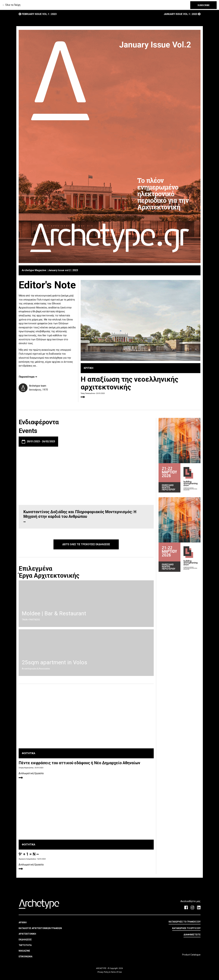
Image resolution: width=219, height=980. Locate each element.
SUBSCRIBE (204, 5)
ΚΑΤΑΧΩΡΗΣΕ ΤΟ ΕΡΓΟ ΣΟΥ (186, 928)
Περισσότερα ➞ (28, 377)
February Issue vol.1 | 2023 (38, 14)
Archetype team (38, 386)
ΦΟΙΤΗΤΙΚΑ (29, 753)
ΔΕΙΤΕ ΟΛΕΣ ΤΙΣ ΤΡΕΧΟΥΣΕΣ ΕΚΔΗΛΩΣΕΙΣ (86, 544)
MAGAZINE (24, 951)
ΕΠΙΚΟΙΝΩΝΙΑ (25, 957)
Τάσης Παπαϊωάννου (88, 393)
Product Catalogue (191, 955)
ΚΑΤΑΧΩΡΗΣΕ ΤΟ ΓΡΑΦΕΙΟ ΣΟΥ (185, 922)
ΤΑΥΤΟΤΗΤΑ (25, 945)
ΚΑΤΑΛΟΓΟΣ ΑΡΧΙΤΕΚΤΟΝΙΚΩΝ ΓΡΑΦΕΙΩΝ (40, 928)
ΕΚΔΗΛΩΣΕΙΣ (25, 940)
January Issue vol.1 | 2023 (182, 14)
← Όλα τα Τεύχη (11, 5)
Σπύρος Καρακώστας (26, 768)
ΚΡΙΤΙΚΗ (89, 368)
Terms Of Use (116, 972)
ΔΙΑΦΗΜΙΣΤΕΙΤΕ (192, 935)
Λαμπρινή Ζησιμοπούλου (27, 859)
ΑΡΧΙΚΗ (23, 922)
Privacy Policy (103, 972)
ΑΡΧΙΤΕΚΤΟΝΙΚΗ (27, 934)
